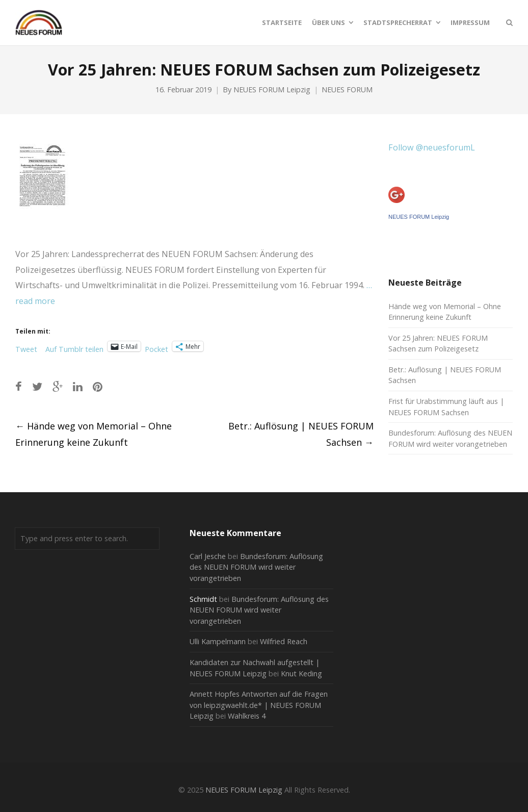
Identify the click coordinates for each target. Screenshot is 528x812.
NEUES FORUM (347, 90)
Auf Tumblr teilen (74, 347)
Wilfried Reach (284, 641)
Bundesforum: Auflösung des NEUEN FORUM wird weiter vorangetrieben (256, 567)
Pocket (156, 349)
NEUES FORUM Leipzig (272, 90)
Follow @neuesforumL (432, 147)
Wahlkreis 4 (247, 716)
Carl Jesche (208, 556)
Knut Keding (301, 674)
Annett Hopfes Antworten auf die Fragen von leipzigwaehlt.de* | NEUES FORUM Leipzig (259, 705)
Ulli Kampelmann (218, 641)
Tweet (26, 347)
